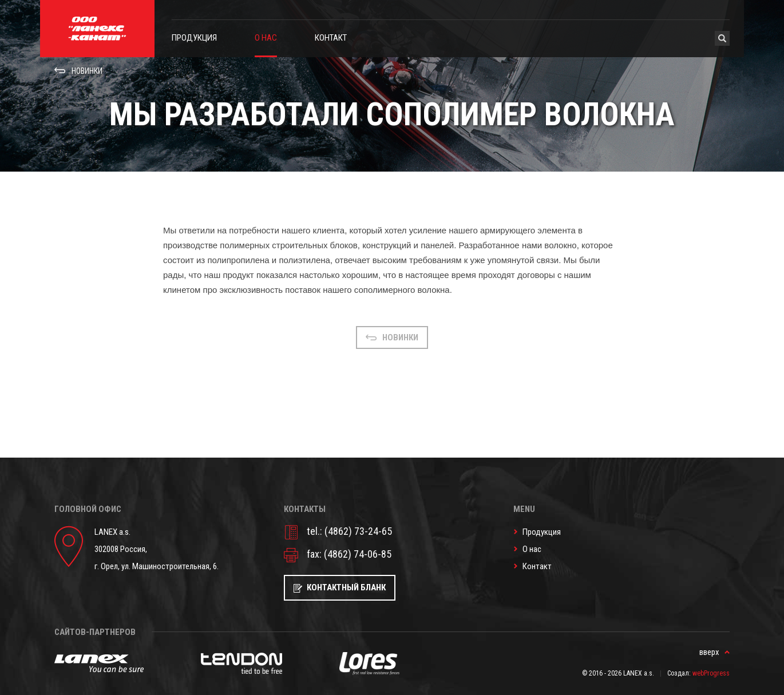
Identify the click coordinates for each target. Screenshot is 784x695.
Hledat (722, 38)
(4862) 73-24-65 (358, 531)
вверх (709, 652)
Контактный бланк (346, 587)
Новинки (87, 71)
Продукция (194, 38)
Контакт (331, 38)
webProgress (711, 673)
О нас (266, 38)
